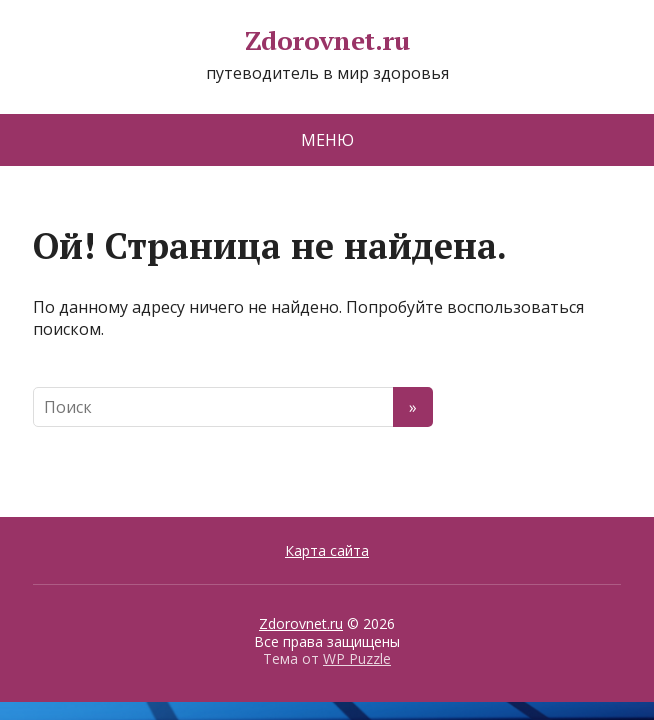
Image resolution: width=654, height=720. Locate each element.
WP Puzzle (357, 658)
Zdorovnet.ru (327, 41)
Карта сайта (327, 550)
